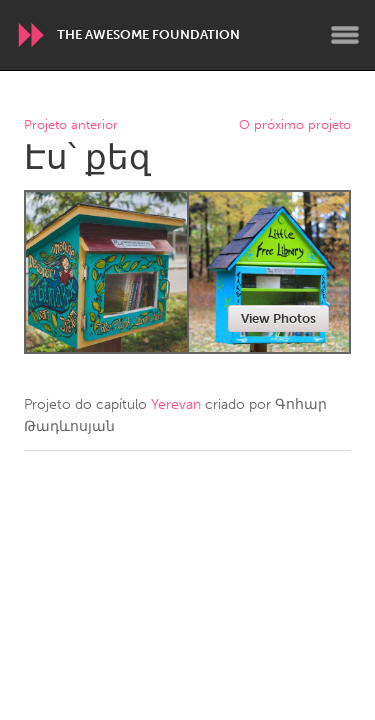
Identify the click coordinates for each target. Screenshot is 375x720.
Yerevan (176, 404)
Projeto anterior (71, 125)
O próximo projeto (295, 125)
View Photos (278, 318)
